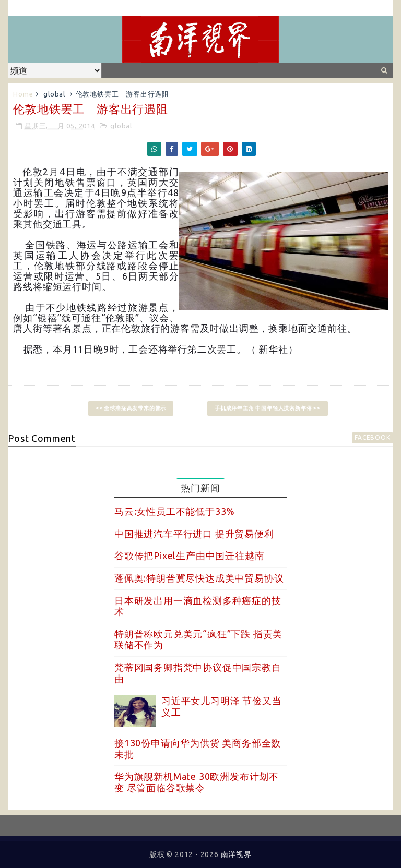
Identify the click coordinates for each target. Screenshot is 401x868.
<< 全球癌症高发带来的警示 (131, 408)
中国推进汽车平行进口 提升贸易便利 (194, 534)
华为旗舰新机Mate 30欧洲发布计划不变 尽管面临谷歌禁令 (197, 782)
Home (23, 94)
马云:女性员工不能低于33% (175, 511)
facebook (372, 437)
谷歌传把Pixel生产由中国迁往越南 (189, 556)
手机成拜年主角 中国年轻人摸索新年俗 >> (268, 408)
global (54, 94)
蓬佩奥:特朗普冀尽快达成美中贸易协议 (199, 578)
